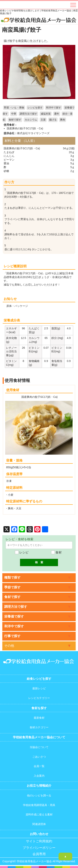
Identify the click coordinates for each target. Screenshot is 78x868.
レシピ (22, 552)
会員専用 (39, 854)
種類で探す (12, 578)
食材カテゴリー (39, 727)
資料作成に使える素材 (39, 814)
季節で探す (12, 587)
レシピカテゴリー (39, 698)
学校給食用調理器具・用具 (39, 805)
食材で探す (15, 120)
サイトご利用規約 (39, 841)
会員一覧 (39, 766)
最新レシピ (39, 688)
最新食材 (39, 718)
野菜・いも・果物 (14, 108)
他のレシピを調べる (39, 795)
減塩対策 (46, 114)
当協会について (39, 747)
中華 (14, 114)
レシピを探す (35, 108)
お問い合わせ (39, 834)
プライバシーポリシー (39, 848)
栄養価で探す (14, 617)
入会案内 (39, 776)
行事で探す (12, 636)
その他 (9, 646)
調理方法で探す (28, 114)
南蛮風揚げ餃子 (22, 30)
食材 (56, 552)
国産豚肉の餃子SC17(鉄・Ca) (25, 128)
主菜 (43, 120)
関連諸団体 (39, 824)
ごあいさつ (39, 757)
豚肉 (63, 120)
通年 (57, 114)
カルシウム (31, 120)
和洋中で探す (54, 108)
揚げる (53, 120)
